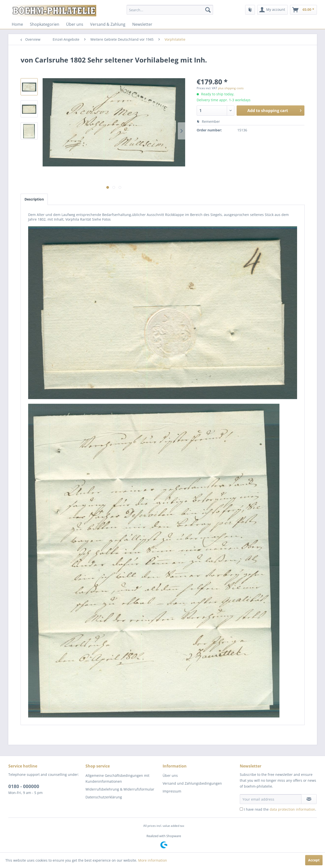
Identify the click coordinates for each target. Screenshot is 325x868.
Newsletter (142, 24)
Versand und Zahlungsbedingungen (192, 783)
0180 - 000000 (24, 786)
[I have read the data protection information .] (241, 809)
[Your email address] (271, 799)
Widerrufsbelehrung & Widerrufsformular (120, 789)
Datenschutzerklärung (104, 797)
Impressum (172, 791)
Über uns (75, 24)
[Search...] (170, 10)
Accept (314, 860)
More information (153, 860)
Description (34, 199)
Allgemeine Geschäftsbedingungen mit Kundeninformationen (117, 778)
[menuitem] (170, 10)
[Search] (208, 10)
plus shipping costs (231, 88)
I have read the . (280, 809)
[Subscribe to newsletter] (309, 799)
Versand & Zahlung (108, 24)
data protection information (292, 809)
